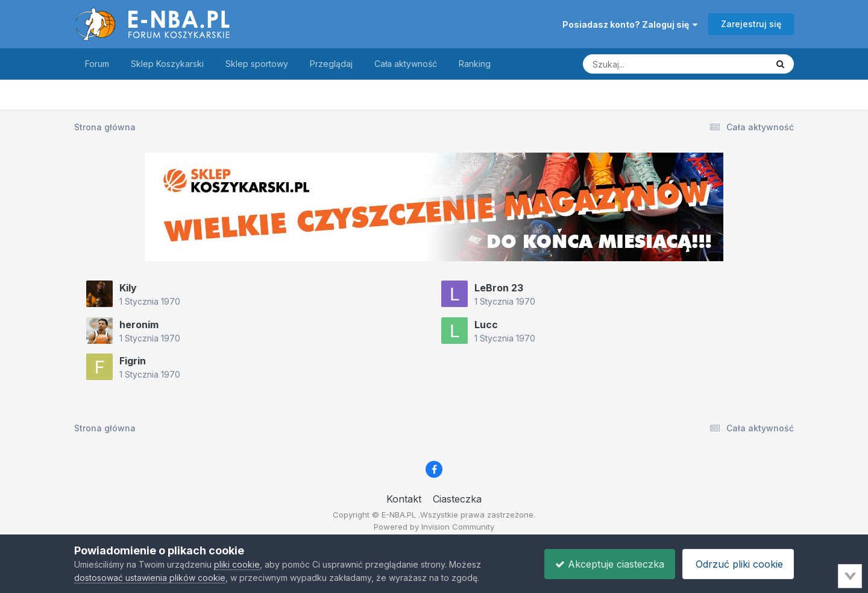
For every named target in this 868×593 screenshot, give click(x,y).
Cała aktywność (406, 64)
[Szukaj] (645, 64)
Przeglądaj (331, 64)
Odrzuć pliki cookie (736, 564)
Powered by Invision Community (434, 527)
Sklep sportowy (257, 64)
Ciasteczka (457, 499)
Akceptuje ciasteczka (604, 564)
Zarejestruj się (751, 24)
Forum (97, 64)
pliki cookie (237, 564)
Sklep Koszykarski (167, 64)
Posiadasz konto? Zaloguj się (630, 24)
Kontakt (404, 499)
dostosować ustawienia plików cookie (150, 578)
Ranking (475, 64)
